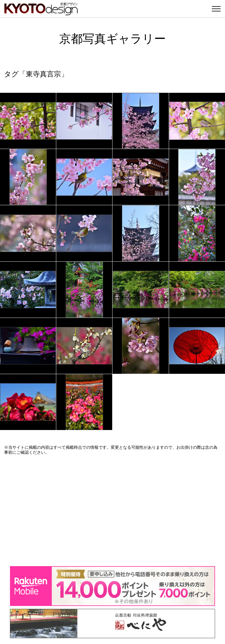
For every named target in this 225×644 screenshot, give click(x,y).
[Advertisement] (112, 511)
